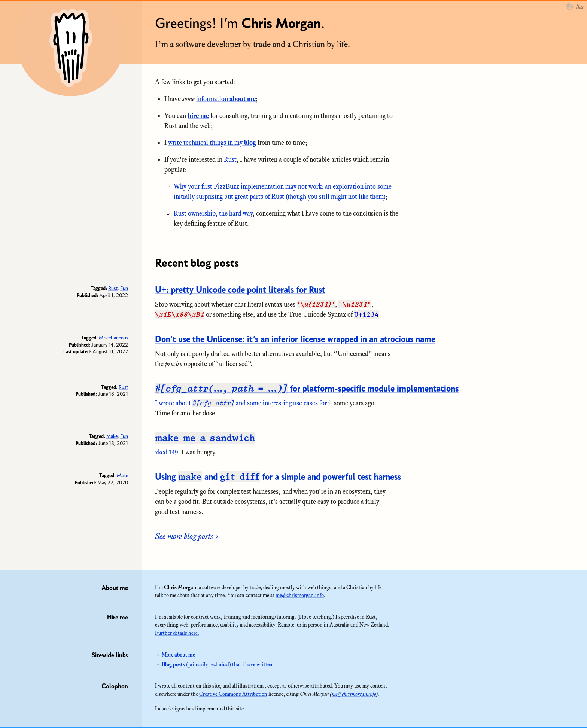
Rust (230, 159)
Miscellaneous (113, 338)
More (179, 655)
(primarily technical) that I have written (217, 664)
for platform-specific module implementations (307, 388)
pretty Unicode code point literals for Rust (240, 290)
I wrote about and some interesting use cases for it (244, 403)
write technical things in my (212, 143)
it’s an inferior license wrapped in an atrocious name (295, 339)
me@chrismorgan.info (300, 595)
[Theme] (575, 7)
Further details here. (177, 633)
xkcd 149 (167, 452)
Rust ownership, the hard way (213, 213)
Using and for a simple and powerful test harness (278, 477)
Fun (124, 288)
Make (112, 436)
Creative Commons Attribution (233, 694)
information (226, 99)
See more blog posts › (187, 536)
